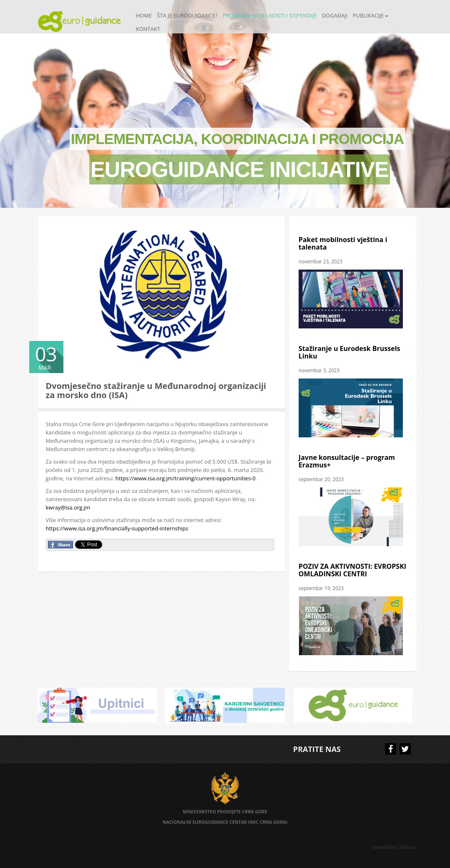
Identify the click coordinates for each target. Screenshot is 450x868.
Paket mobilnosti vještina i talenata (343, 243)
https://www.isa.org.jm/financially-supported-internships (117, 528)
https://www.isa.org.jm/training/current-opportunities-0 (186, 478)
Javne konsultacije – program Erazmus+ (347, 461)
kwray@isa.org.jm (68, 507)
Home (144, 15)
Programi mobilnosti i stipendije (270, 15)
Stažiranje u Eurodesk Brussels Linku (349, 352)
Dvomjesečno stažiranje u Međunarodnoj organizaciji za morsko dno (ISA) (156, 390)
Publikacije (371, 15)
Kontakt (148, 29)
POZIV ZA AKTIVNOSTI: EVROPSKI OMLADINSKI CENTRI (352, 570)
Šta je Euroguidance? (187, 15)
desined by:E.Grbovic (395, 847)
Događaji (335, 15)
